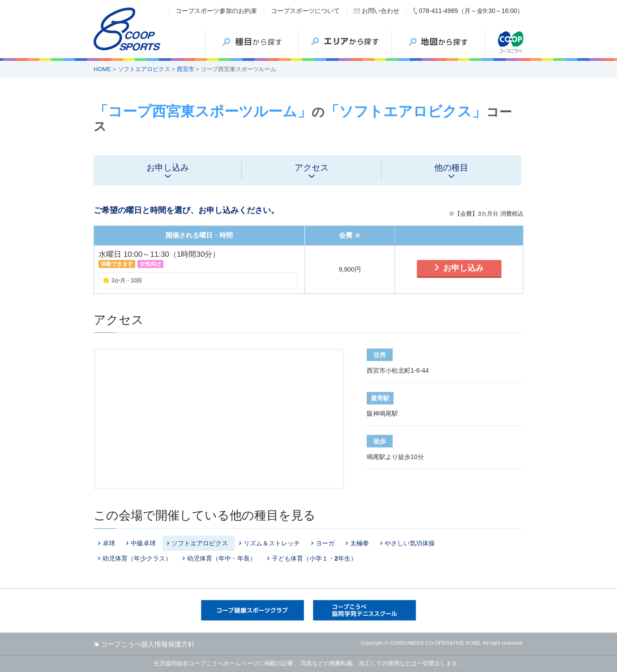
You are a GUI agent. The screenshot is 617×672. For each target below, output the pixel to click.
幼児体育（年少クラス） (137, 558)
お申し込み (463, 268)
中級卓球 (143, 543)
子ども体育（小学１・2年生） (314, 558)
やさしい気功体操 (410, 543)
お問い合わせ (381, 11)
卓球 (109, 543)
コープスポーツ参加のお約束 (216, 11)
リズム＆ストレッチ (272, 543)
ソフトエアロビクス (144, 69)
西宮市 (186, 69)
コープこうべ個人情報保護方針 (148, 644)
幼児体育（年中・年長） (222, 558)
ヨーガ (325, 543)
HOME (102, 69)
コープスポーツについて (305, 11)
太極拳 (360, 543)
